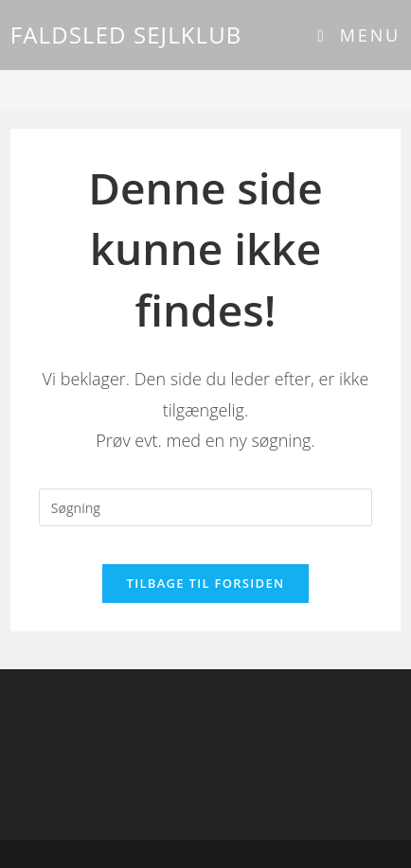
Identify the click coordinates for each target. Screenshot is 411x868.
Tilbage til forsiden (206, 583)
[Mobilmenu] (360, 35)
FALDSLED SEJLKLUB (126, 35)
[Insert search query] (205, 507)
